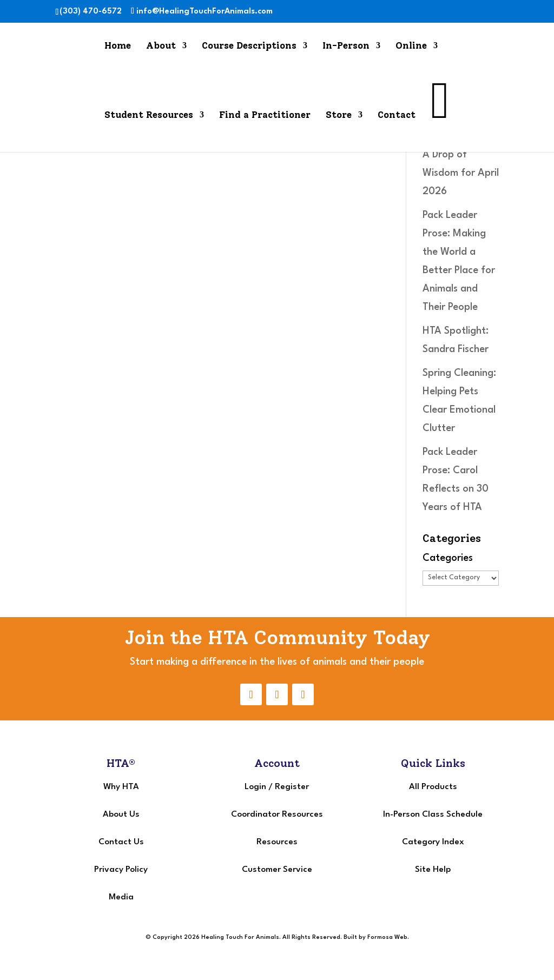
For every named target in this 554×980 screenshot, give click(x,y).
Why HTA (121, 787)
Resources (277, 842)
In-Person (346, 46)
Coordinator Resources (277, 815)
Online (411, 46)
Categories (448, 558)
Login (255, 787)
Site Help (433, 870)
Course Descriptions (249, 46)
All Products (433, 787)
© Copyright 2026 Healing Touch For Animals (212, 938)
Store (339, 115)
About (161, 46)
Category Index (433, 842)
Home (118, 46)
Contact (397, 115)
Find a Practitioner (265, 115)
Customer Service (277, 870)
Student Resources (149, 115)
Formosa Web (387, 938)
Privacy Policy (121, 870)
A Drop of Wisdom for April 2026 (461, 173)
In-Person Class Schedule (433, 815)
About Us (121, 815)
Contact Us (121, 842)
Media (121, 897)
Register (292, 787)
